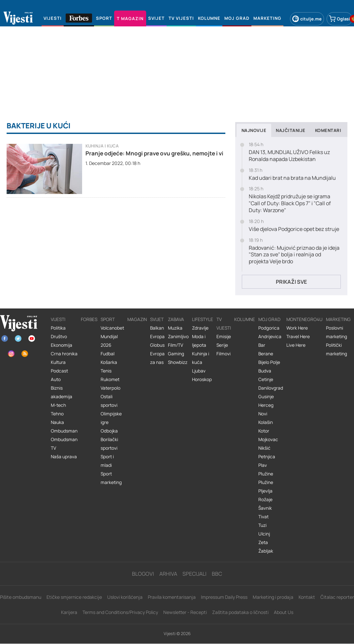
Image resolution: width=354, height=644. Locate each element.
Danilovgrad (271, 388)
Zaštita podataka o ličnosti (240, 612)
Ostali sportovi (109, 401)
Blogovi (143, 574)
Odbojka (109, 431)
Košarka (109, 362)
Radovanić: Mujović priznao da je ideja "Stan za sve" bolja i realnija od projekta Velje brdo (294, 255)
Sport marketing (111, 478)
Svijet (157, 319)
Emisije (224, 337)
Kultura (58, 362)
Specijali (194, 574)
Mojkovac (268, 439)
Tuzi (262, 525)
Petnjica (267, 457)
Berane (266, 354)
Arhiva (168, 574)
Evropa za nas (157, 358)
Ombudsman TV (64, 444)
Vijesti (58, 319)
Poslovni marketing (337, 332)
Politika (58, 328)
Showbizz (178, 362)
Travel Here (298, 337)
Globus (157, 345)
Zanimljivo (178, 337)
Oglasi (339, 19)
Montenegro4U (305, 319)
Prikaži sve (291, 282)
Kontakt (307, 597)
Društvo (59, 337)
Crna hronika (64, 354)
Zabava (176, 319)
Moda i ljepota (199, 341)
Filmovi (224, 354)
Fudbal (108, 354)
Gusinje (266, 397)
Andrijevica (270, 337)
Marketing (338, 319)
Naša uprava (64, 457)
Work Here (297, 328)
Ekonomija (62, 345)
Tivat (263, 517)
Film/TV (176, 345)
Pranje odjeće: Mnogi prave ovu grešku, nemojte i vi (154, 153)
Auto (56, 379)
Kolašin (266, 422)
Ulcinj (264, 534)
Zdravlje (200, 328)
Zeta (263, 542)
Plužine (266, 474)
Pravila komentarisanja (172, 597)
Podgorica (269, 328)
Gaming (176, 354)
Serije (222, 345)
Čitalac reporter (337, 597)
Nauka (57, 422)
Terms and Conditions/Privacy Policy (120, 612)
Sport (108, 319)
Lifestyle (203, 319)
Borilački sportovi (109, 444)
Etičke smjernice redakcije (74, 597)
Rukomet (110, 379)
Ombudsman (64, 431)
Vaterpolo (111, 388)
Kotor (264, 431)
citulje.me (307, 19)
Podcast (59, 371)
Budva (265, 371)
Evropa (157, 337)
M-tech (58, 405)
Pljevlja (265, 491)
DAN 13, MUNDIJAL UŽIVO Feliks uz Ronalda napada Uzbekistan (289, 156)
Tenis (106, 371)
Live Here (296, 345)
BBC (217, 574)
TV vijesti (224, 324)
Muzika (175, 328)
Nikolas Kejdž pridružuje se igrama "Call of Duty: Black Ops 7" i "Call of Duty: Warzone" (290, 203)
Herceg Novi (266, 409)
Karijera (69, 612)
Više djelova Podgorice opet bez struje (294, 229)
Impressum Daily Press (224, 597)
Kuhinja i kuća (102, 146)
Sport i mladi (107, 461)
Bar (262, 345)
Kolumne (245, 319)
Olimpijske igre (111, 418)
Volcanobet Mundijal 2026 (112, 337)
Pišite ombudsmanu (21, 597)
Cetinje (266, 379)
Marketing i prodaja (273, 597)
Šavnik (265, 508)
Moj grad (269, 319)
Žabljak (266, 551)
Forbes (89, 319)
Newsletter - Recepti (185, 612)
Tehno (57, 414)
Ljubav (199, 371)
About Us (284, 612)
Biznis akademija (62, 392)
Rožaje (265, 499)
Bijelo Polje (269, 362)
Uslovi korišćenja (125, 597)
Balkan (157, 328)
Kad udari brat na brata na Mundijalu (292, 178)
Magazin (137, 319)
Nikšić (264, 448)
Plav (263, 465)
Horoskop (202, 379)
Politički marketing (337, 349)
